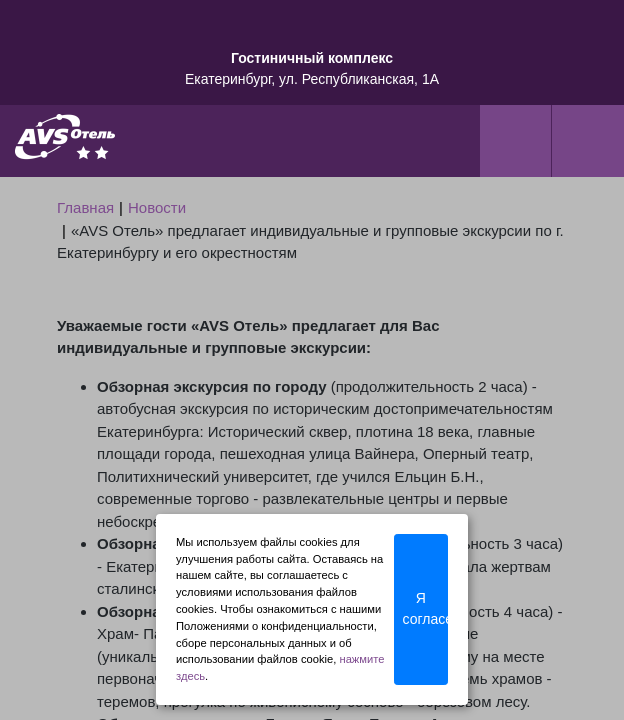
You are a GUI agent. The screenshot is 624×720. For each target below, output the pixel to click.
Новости (157, 207)
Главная (85, 207)
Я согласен (425, 608)
